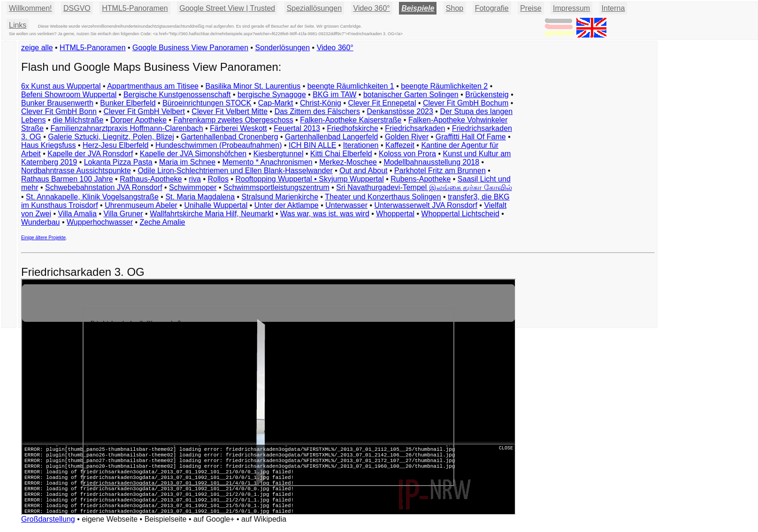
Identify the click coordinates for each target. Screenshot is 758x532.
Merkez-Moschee (348, 162)
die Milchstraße (78, 120)
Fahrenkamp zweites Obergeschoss (234, 120)
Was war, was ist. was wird (325, 214)
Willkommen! (31, 8)
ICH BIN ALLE (312, 145)
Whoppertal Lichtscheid (460, 214)
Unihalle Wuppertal (216, 205)
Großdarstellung (48, 519)
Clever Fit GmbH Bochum (466, 103)
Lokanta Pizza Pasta (118, 162)
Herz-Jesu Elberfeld (116, 145)
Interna (613, 8)
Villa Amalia (77, 214)
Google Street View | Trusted (227, 8)
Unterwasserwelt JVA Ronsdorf (426, 205)
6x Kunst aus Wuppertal (61, 86)
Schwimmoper (193, 187)
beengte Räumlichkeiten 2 (444, 86)
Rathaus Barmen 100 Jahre (67, 179)
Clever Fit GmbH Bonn (59, 111)
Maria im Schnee (187, 162)
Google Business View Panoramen (190, 48)
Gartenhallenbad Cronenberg (229, 137)
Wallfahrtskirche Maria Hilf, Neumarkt (211, 214)
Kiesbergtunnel (279, 154)
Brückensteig (487, 95)
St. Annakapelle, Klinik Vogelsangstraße (92, 197)
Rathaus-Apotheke (151, 179)
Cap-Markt (276, 103)
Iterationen (361, 145)
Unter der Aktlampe (287, 205)
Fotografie (492, 8)
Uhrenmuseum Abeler (141, 205)
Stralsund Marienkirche (280, 197)
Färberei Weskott (238, 128)
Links (18, 25)
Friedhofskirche (352, 128)
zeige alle (37, 48)
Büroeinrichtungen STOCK (207, 103)
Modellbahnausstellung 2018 (431, 162)
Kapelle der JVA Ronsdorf (90, 154)
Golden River (407, 137)
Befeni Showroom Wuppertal (69, 95)
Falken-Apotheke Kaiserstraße (351, 120)
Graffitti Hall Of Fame (471, 137)
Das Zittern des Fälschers (317, 111)
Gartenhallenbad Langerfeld (331, 137)
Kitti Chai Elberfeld (341, 154)
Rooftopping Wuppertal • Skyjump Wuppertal (309, 179)
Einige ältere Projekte (43, 238)
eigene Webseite (110, 519)
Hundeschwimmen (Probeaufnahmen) (218, 145)
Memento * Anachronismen (268, 162)
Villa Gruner (123, 214)
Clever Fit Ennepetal (382, 103)
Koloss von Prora (407, 154)
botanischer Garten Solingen (411, 95)
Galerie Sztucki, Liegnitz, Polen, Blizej (111, 137)
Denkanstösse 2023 (400, 111)
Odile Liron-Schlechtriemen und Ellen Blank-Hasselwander (235, 171)
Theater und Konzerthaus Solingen (383, 197)
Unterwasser (346, 205)
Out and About (363, 171)
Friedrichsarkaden (415, 128)
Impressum (571, 8)
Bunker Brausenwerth (57, 103)
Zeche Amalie (163, 222)
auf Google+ (214, 519)
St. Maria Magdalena (200, 197)
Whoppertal (395, 214)
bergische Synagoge (272, 95)
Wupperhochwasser (100, 222)
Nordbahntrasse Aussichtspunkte (76, 171)
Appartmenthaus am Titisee (153, 86)
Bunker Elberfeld (128, 103)
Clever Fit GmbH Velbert (144, 111)
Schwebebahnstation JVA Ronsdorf (104, 187)
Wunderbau (40, 222)
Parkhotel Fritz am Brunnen (440, 171)
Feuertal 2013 (297, 128)
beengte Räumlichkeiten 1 (351, 86)
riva (195, 179)
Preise (531, 8)
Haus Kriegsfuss (49, 145)
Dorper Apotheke (138, 120)
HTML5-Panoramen (135, 8)
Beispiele (418, 8)
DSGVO (77, 8)
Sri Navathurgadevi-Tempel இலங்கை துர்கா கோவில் (424, 187)
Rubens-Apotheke (421, 179)
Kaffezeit (400, 145)
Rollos (218, 179)
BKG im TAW (334, 95)
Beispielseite (166, 519)
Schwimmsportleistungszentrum (276, 187)
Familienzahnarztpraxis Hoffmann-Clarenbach (127, 128)
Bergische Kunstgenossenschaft (177, 95)
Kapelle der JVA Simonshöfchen (193, 154)
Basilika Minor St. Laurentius (253, 86)
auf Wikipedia (264, 519)
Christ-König (321, 103)
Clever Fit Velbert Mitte (230, 111)
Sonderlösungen (283, 48)
